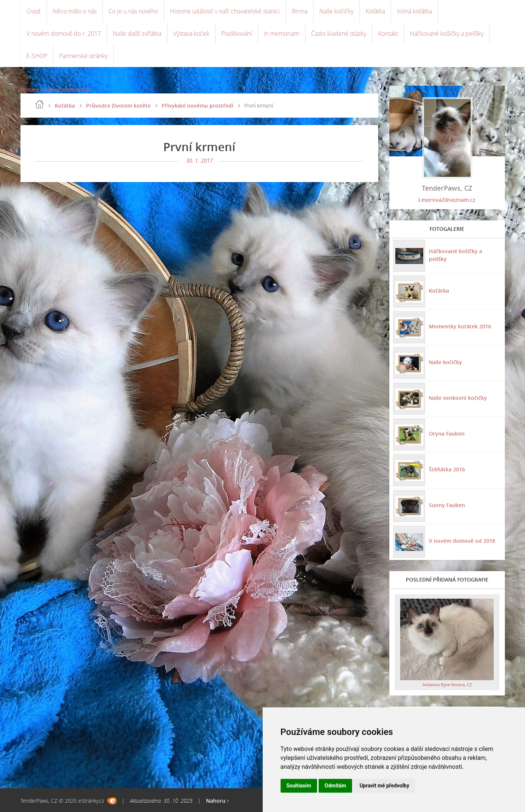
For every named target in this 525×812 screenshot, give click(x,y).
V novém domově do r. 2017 (64, 34)
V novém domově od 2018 (462, 541)
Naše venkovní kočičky (458, 398)
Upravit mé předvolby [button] (384, 786)
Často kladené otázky (339, 34)
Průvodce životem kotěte (118, 106)
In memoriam (282, 34)
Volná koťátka (414, 11)
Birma (300, 11)
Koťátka (375, 11)
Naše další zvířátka (137, 34)
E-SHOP (37, 56)
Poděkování (237, 34)
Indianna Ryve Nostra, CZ (447, 684)
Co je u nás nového (133, 11)
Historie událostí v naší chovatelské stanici (225, 11)
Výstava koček (191, 34)
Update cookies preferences (56, 90)
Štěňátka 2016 (447, 469)
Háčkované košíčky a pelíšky (447, 34)
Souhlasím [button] (299, 786)
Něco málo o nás (75, 11)
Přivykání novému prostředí (197, 106)
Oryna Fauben (447, 434)
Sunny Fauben (447, 505)
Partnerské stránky (83, 56)
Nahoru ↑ (218, 801)
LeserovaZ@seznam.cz (447, 200)
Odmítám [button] (335, 786)
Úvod (34, 11)
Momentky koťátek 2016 (460, 326)
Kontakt (388, 34)
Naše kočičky (336, 11)
